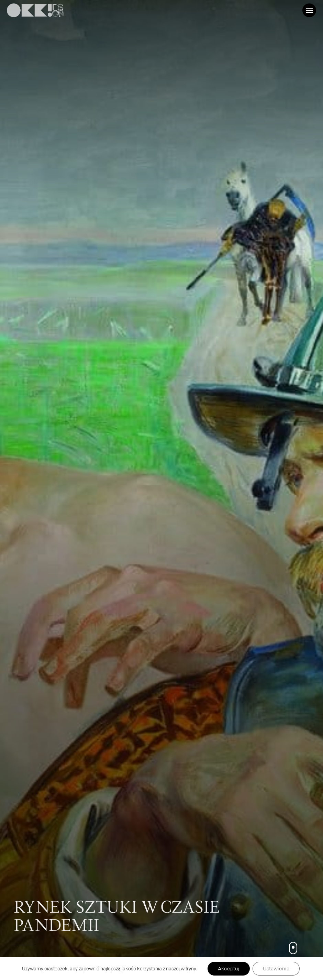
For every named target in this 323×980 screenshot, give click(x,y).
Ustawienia (276, 968)
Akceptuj (229, 968)
